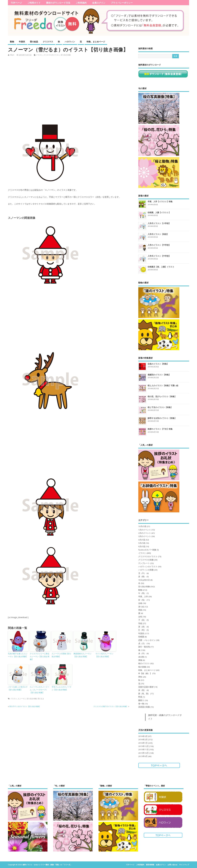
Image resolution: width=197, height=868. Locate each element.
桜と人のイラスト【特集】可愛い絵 (163, 385)
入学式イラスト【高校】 (158, 234)
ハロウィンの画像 (146, 570)
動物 (12, 42)
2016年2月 (143, 740)
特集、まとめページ (96, 42)
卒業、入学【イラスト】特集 (160, 201)
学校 (140, 623)
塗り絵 (141, 607)
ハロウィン (70, 42)
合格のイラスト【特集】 (158, 364)
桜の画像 (142, 667)
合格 (140, 603)
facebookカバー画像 (147, 550)
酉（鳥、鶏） (144, 694)
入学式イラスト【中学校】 (159, 256)
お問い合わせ (173, 865)
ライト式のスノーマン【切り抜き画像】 (104, 655)
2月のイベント (145, 533)
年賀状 (22, 42)
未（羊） (142, 653)
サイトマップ (184, 865)
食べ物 (141, 704)
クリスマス (48, 42)
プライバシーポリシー (122, 3)
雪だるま (41, 699)
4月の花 (142, 540)
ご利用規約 (81, 3)
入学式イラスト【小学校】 (159, 223)
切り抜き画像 (66, 55)
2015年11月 (144, 750)
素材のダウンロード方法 (58, 3)
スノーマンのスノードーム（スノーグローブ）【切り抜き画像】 (40, 690)
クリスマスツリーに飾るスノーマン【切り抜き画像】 (40, 656)
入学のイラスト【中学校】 (159, 245)
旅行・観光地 (144, 647)
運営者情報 (150, 865)
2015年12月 (144, 746)
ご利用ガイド (34, 3)
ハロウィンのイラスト (148, 567)
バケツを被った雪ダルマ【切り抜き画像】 (18, 688)
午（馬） (142, 593)
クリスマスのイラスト (52, 55)
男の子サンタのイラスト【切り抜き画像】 (25, 706)
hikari (12, 55)
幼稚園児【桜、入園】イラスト (161, 267)
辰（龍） (142, 690)
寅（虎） (142, 627)
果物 (140, 660)
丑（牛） (142, 573)
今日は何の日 (144, 580)
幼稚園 (141, 637)
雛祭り (141, 700)
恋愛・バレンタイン (147, 640)
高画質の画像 (144, 707)
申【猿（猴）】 (145, 673)
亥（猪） (142, 577)
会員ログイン (99, 3)
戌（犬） (142, 643)
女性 (140, 617)
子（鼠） (142, 620)
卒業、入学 (143, 597)
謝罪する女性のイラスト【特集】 (162, 418)
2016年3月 (143, 736)
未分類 (141, 657)
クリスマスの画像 (146, 560)
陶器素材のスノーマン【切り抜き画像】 (82, 655)
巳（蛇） (142, 630)
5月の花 (142, 543)
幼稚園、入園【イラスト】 (159, 212)
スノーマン (22, 699)
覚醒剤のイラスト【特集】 (159, 375)
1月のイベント (145, 530)
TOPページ (16, 3)
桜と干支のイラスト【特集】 (160, 407)
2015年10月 (144, 753)
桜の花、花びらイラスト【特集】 (162, 396)
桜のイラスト (144, 663)
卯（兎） (142, 600)
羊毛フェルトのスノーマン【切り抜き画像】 (61, 688)
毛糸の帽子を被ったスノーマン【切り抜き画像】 (18, 655)
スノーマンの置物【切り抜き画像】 (61, 655)
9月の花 (142, 546)
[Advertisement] (70, 89)
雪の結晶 (34, 42)
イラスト (39, 55)
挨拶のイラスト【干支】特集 (160, 429)
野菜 (140, 697)
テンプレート (144, 563)
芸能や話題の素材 (146, 687)
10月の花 (142, 526)
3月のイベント (145, 536)
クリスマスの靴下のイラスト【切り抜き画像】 (111, 706)
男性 (140, 677)
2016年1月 (143, 743)
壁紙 (140, 610)
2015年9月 (143, 756)
